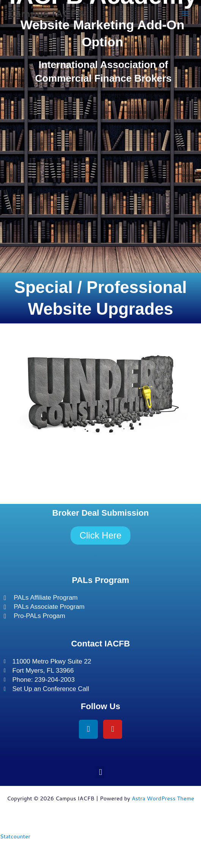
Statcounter (15, 836)
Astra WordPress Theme (163, 798)
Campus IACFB (46, 13)
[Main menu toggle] (185, 13)
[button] (100, 772)
